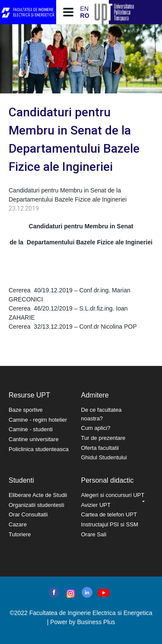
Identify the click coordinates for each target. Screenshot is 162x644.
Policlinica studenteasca (39, 449)
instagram (70, 593)
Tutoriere (20, 534)
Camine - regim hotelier (38, 420)
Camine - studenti (31, 429)
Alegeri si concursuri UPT (113, 495)
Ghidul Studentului (104, 457)
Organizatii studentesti (37, 505)
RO (85, 16)
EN (84, 9)
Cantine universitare (34, 439)
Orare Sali (94, 534)
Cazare (18, 524)
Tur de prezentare (103, 438)
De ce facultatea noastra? (102, 414)
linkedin (87, 592)
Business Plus (96, 622)
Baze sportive (26, 410)
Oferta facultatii (100, 448)
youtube (103, 593)
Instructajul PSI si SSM (110, 524)
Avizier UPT (96, 505)
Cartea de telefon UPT (109, 514)
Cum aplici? (96, 428)
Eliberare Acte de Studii (38, 495)
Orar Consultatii (28, 514)
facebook (54, 592)
